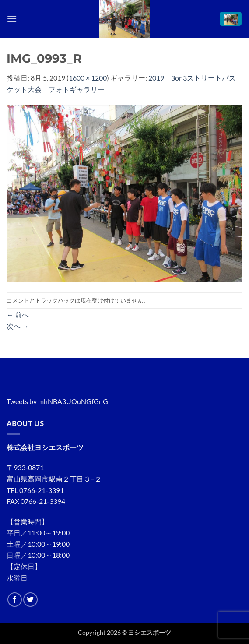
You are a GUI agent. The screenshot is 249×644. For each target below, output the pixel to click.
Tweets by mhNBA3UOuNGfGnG (57, 401)
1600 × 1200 (88, 78)
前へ (18, 315)
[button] (12, 19)
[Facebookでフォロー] (15, 600)
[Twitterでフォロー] (30, 600)
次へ (18, 326)
